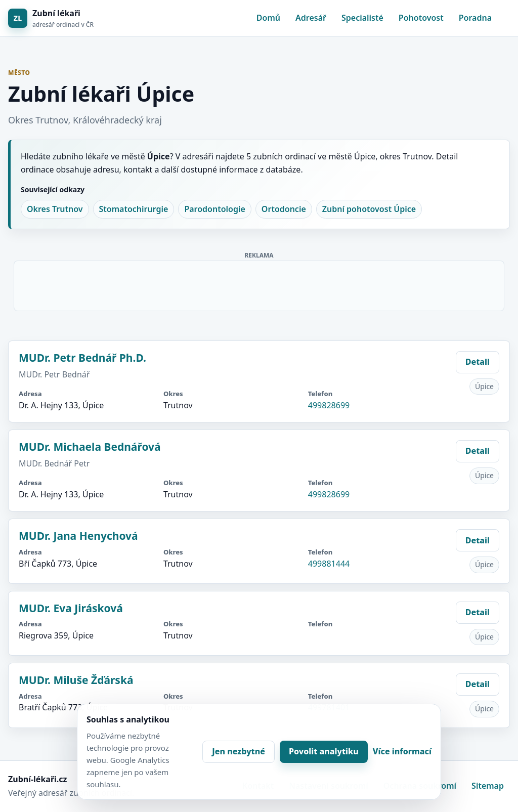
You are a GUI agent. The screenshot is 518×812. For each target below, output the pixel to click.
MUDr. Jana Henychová (78, 536)
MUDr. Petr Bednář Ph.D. (82, 358)
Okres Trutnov (55, 209)
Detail (478, 362)
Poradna (475, 18)
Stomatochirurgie (134, 209)
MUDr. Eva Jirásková (71, 608)
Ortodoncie (284, 209)
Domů (268, 18)
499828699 (329, 405)
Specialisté (362, 18)
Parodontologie (214, 209)
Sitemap (488, 786)
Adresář (311, 18)
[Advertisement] (260, 284)
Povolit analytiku (324, 751)
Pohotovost (421, 18)
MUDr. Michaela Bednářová (90, 447)
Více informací (402, 751)
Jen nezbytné (239, 751)
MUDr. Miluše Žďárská (76, 680)
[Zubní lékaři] (51, 18)
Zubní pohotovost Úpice (369, 209)
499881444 (329, 564)
